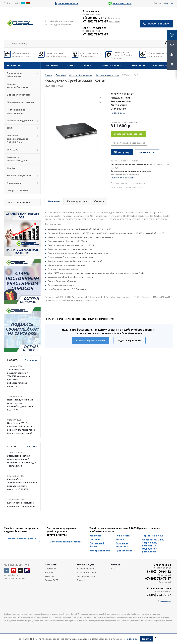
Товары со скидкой (17, 190)
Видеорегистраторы (18, 95)
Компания (51, 565)
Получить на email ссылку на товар (128, 183)
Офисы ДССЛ (51, 580)
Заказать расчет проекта (22, 538)
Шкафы (11, 168)
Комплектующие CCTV (19, 175)
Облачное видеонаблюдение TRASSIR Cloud (18, 139)
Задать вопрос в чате (130, 341)
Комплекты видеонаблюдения (18, 159)
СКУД (10, 128)
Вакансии (49, 576)
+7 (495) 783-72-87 (95, 21)
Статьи (113, 569)
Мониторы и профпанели (21, 102)
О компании (137, 65)
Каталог (16, 65)
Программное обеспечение (15, 75)
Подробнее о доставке (123, 178)
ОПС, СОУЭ (13, 150)
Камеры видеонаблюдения (18, 86)
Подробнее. (132, 639)
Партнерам (51, 65)
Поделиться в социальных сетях (126, 187)
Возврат (82, 580)
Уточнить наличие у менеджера (129, 143)
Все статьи (32, 446)
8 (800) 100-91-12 (94, 18)
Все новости (31, 360)
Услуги (71, 65)
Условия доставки (86, 572)
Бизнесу (88, 65)
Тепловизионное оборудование (16, 111)
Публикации (161, 65)
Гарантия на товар (87, 576)
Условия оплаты (85, 569)
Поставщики (14, 183)
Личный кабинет (68, 3)
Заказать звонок (158, 24)
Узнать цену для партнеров (128, 134)
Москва (169, 3)
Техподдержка (112, 65)
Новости (49, 572)
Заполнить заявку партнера (66, 542)
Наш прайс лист (122, 3)
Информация (85, 565)
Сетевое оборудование (20, 121)
